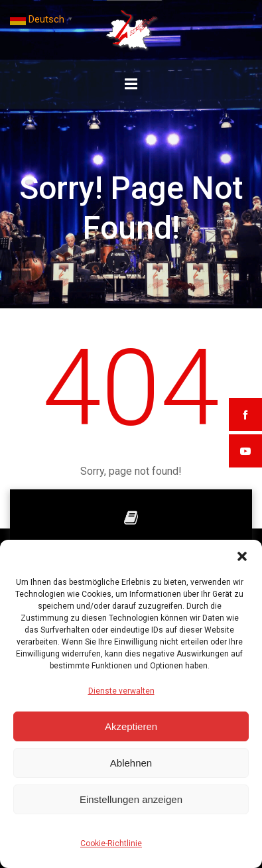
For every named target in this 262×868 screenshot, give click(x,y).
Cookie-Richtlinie (111, 843)
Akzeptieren (131, 726)
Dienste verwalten (121, 691)
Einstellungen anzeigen (131, 799)
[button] (242, 556)
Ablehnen (131, 763)
